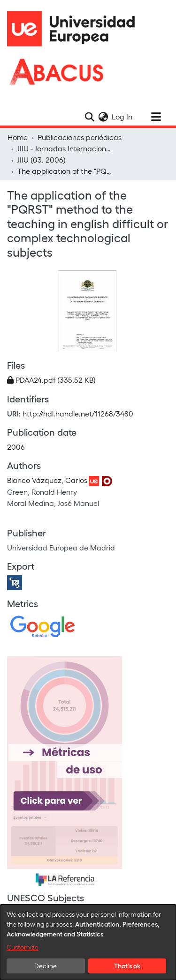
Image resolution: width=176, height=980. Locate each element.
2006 (16, 447)
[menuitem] (103, 117)
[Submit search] (89, 117)
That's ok (127, 965)
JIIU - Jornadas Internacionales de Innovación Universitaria (64, 148)
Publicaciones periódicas (80, 137)
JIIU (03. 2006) (42, 160)
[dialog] (88, 942)
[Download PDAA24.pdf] (51, 380)
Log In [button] (122, 116)
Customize (23, 947)
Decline (46, 966)
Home (18, 137)
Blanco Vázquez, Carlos (47, 480)
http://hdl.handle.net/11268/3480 (78, 413)
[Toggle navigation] (156, 117)
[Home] (75, 29)
